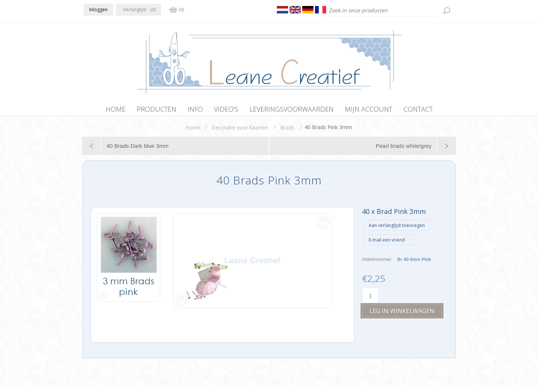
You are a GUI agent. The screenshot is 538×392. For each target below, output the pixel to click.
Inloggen (98, 10)
